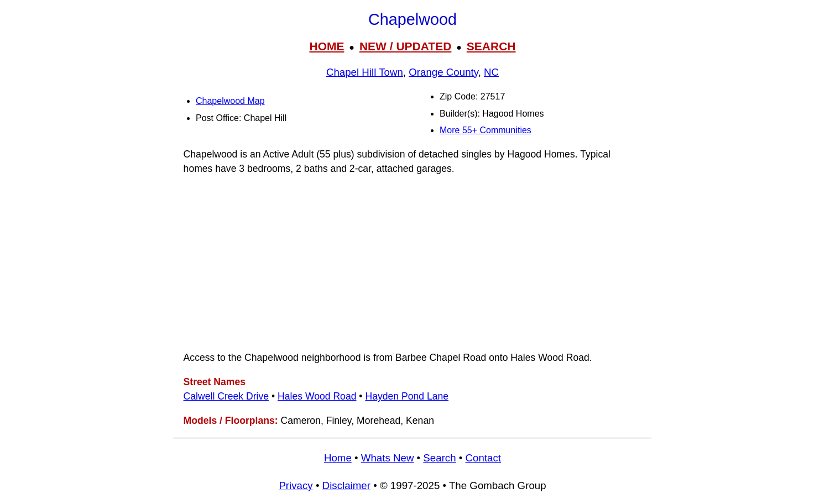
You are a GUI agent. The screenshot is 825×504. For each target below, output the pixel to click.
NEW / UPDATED (405, 46)
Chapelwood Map (230, 101)
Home (338, 458)
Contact (483, 458)
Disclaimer (346, 485)
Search (439, 458)
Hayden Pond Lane (407, 396)
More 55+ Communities (485, 130)
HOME (327, 46)
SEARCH (491, 46)
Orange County (443, 72)
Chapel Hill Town (365, 72)
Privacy (296, 485)
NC (491, 72)
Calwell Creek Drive (226, 396)
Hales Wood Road (317, 396)
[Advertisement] (412, 263)
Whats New (388, 458)
